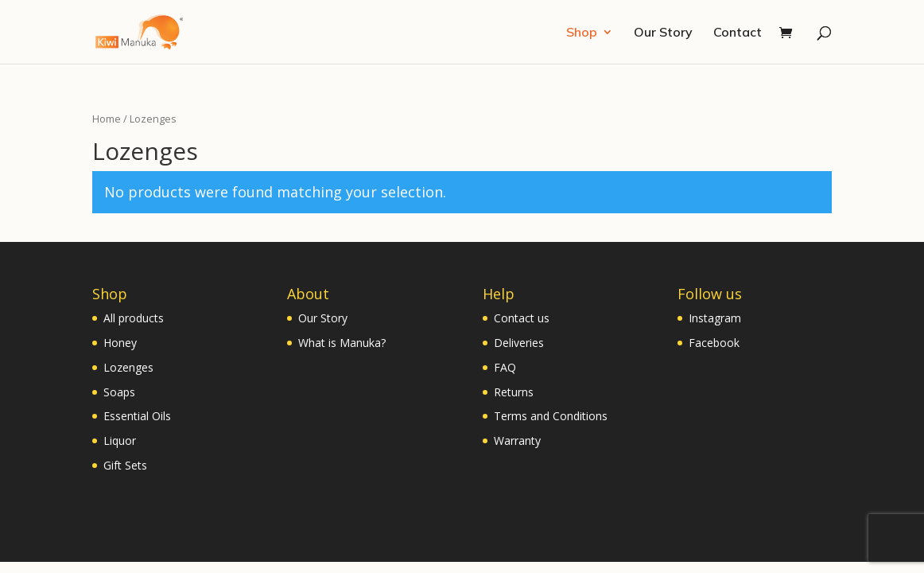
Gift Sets (125, 465)
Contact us (522, 318)
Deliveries (519, 343)
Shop (582, 33)
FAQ (505, 367)
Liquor (120, 440)
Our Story (663, 33)
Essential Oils (137, 416)
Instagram (715, 318)
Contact (738, 33)
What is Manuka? (342, 343)
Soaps (119, 392)
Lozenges (128, 367)
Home (107, 119)
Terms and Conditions (551, 416)
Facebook (714, 343)
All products (134, 318)
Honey (120, 343)
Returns (514, 392)
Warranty (517, 440)
